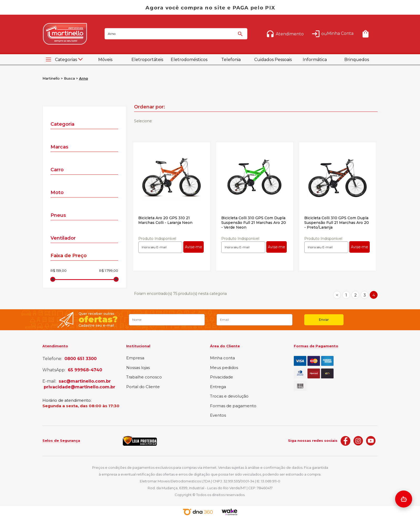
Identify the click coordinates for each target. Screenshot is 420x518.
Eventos (218, 415)
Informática (315, 60)
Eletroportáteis (147, 60)
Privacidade (222, 377)
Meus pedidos (224, 368)
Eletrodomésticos (189, 60)
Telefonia (231, 60)
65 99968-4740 (85, 370)
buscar (241, 36)
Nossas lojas (138, 368)
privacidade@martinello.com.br (79, 387)
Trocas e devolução (229, 396)
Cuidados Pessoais (273, 60)
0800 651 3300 (81, 359)
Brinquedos (357, 60)
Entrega (218, 387)
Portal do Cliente (143, 387)
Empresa (135, 358)
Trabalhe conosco (144, 377)
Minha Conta (340, 33)
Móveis (105, 60)
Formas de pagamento (233, 406)
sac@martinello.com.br (85, 381)
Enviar (324, 320)
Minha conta (222, 358)
